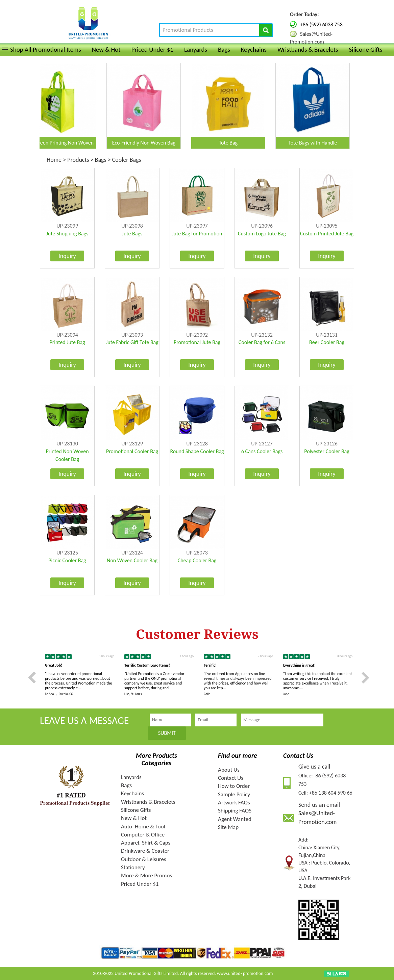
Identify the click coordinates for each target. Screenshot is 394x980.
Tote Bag (232, 143)
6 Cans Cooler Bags (262, 451)
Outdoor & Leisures (144, 859)
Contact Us (231, 778)
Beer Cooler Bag (327, 342)
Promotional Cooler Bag (132, 451)
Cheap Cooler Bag (197, 560)
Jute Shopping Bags (67, 234)
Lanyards (196, 49)
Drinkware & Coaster (145, 851)
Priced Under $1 (152, 49)
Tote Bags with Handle (317, 143)
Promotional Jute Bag (197, 342)
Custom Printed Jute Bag (327, 234)
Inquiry (67, 256)
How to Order (234, 786)
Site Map (228, 827)
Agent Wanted (235, 819)
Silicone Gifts (366, 49)
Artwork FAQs (234, 803)
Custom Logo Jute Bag (262, 234)
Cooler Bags (127, 160)
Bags (224, 49)
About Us (229, 770)
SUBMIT (167, 733)
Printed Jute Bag (67, 342)
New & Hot (106, 49)
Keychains (254, 49)
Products (78, 160)
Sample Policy (234, 794)
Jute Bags (132, 234)
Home (55, 160)
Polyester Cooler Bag (327, 451)
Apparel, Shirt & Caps (146, 843)
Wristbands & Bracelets (308, 49)
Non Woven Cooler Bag (132, 560)
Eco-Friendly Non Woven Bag (148, 143)
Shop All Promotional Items (46, 49)
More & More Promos (146, 875)
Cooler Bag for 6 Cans (262, 342)
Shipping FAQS (235, 811)
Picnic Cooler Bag (67, 560)
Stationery (133, 867)
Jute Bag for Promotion (197, 234)
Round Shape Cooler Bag (197, 451)
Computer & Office (143, 835)
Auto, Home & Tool (143, 827)
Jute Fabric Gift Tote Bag (132, 342)
